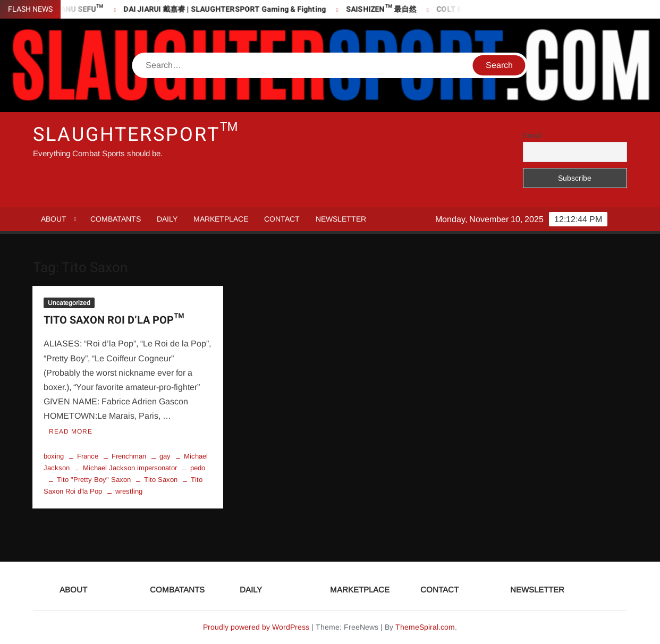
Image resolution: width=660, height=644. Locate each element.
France (88, 456)
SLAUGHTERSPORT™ (136, 135)
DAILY (167, 219)
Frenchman (129, 456)
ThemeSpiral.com (425, 627)
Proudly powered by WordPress (256, 627)
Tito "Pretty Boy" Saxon (94, 480)
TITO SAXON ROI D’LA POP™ (114, 320)
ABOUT (54, 219)
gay (165, 456)
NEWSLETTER (341, 219)
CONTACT (282, 219)
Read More (71, 431)
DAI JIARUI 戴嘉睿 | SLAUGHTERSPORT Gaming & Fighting (228, 9)
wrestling (129, 491)
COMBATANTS (116, 219)
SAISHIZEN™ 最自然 (385, 9)
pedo (198, 468)
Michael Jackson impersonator (130, 468)
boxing (54, 456)
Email (532, 135)
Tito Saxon (161, 480)
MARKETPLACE (221, 219)
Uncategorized (69, 303)
